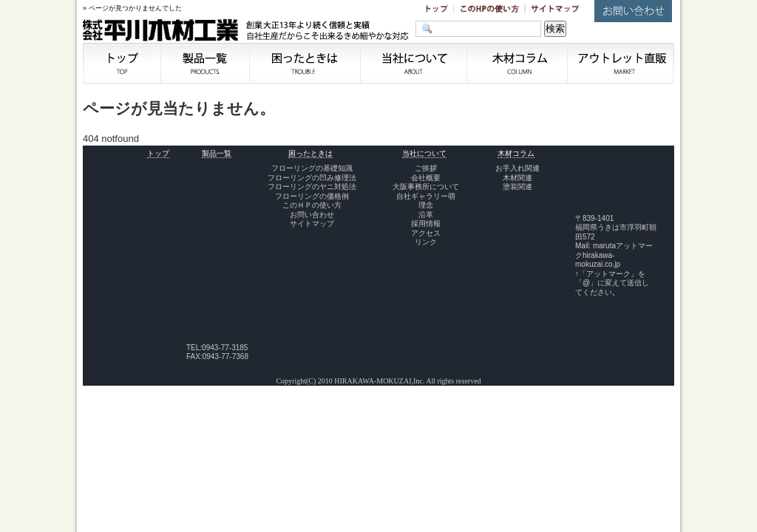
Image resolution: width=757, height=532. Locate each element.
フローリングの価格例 (312, 196)
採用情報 (426, 224)
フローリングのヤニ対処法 (312, 187)
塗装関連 (517, 187)
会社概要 (426, 178)
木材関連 (517, 178)
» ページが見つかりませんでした (132, 8)
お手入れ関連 (517, 168)
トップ (158, 153)
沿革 (426, 215)
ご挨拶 (426, 168)
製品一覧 (217, 153)
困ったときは (310, 153)
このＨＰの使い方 (312, 205)
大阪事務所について (426, 187)
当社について (424, 153)
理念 (426, 205)
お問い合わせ (312, 215)
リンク (426, 242)
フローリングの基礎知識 (312, 168)
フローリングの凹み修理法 (312, 178)
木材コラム (516, 153)
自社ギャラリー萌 (426, 196)
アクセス (426, 233)
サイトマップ (312, 224)
